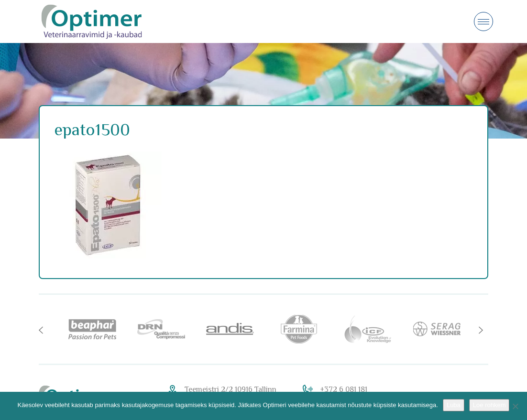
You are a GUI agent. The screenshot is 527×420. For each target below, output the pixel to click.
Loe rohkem (489, 405)
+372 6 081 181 (344, 389)
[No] (515, 406)
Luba (454, 405)
